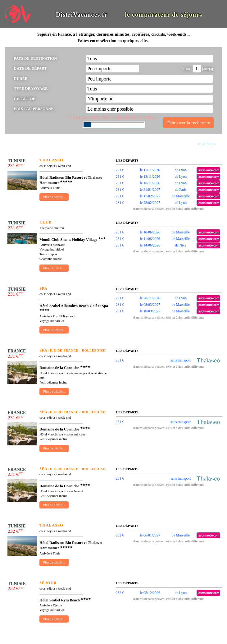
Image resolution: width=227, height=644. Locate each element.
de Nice (181, 245)
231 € (120, 170)
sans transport (181, 360)
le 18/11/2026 (150, 183)
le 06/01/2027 (150, 535)
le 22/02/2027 (150, 203)
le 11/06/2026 (150, 239)
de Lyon (181, 170)
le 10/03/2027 (150, 311)
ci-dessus (207, 143)
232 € (120, 535)
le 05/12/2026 (150, 593)
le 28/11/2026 (150, 298)
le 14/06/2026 (150, 245)
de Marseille (181, 196)
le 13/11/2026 (150, 177)
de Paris (181, 190)
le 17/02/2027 (150, 196)
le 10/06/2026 (150, 232)
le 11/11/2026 (150, 170)
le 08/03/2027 (150, 305)
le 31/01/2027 (150, 190)
